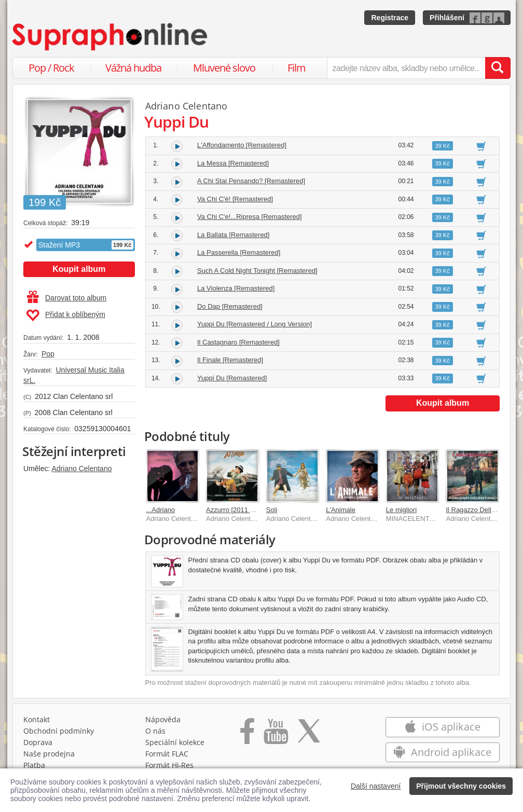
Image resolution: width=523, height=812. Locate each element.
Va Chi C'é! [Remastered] (235, 199)
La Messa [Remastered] (233, 163)
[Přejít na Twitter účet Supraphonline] (309, 735)
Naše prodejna (49, 754)
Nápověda (163, 719)
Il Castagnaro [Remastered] (238, 342)
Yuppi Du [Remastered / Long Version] (254, 324)
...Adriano (161, 510)
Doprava (38, 742)
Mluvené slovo (224, 68)
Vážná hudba (133, 68)
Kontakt (37, 719)
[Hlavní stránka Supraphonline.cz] (111, 37)
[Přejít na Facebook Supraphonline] (247, 735)
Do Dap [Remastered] (230, 306)
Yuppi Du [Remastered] (232, 378)
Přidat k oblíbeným (66, 315)
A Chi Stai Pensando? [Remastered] (251, 181)
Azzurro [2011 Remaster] (244, 510)
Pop (48, 354)
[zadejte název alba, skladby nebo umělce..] (406, 68)
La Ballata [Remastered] (233, 235)
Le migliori (401, 510)
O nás (155, 731)
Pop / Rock (51, 68)
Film (297, 68)
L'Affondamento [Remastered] (242, 145)
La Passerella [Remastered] (239, 252)
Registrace (390, 18)
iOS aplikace (442, 727)
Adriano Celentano (81, 469)
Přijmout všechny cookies (461, 786)
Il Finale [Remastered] (230, 360)
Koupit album (79, 269)
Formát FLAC (167, 754)
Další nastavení (376, 786)
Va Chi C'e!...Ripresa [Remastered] (250, 217)
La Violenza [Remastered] (236, 288)
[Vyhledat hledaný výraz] (498, 68)
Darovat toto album (67, 298)
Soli (272, 510)
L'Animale (341, 510)
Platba (34, 765)
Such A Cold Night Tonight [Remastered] (257, 271)
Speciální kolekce (175, 742)
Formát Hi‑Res (170, 765)
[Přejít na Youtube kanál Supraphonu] (276, 735)
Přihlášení (447, 18)
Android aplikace (442, 752)
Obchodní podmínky (59, 731)
